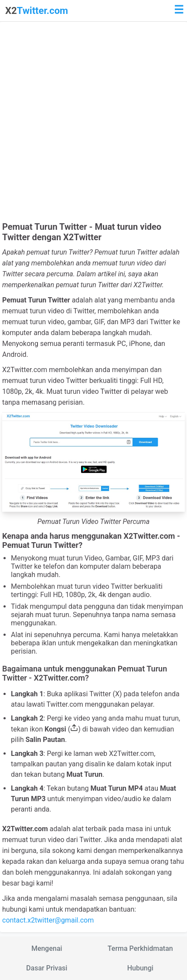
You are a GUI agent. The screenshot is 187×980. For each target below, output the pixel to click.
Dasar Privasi (47, 968)
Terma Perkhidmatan (140, 948)
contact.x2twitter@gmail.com (48, 920)
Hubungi (140, 968)
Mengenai (47, 948)
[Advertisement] (93, 124)
